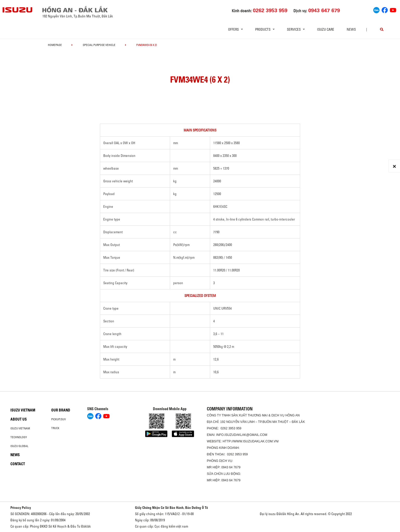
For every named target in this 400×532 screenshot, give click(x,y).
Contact (18, 464)
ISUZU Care (326, 29)
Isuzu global (19, 446)
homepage (55, 45)
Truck (55, 428)
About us (19, 419)
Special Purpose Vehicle (99, 45)
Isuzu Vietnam (23, 410)
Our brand (61, 410)
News (351, 29)
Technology (19, 437)
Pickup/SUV (59, 419)
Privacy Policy (21, 508)
